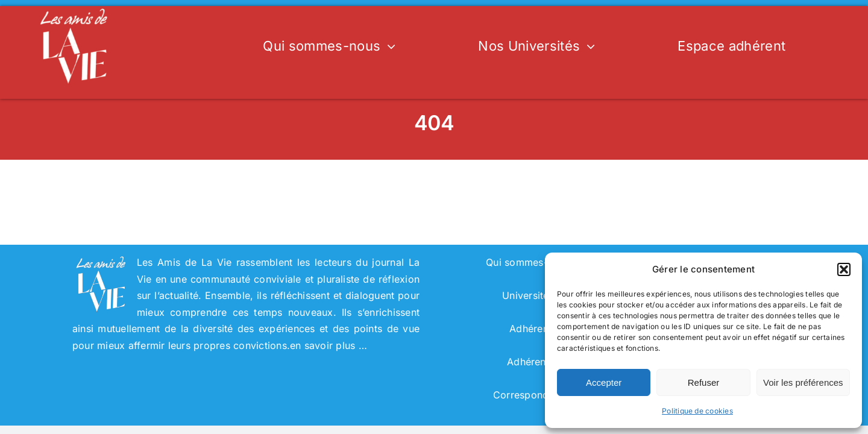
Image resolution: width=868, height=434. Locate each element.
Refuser (704, 382)
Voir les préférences (803, 382)
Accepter (604, 382)
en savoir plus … (329, 345)
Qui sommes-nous (528, 262)
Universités (528, 295)
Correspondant (528, 395)
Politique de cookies (697, 411)
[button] (844, 269)
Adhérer (528, 329)
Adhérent (528, 362)
